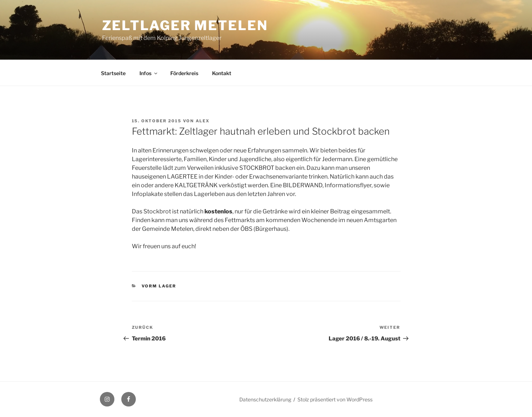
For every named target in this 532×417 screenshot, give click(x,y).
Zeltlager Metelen (185, 25)
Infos (149, 73)
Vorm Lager (159, 286)
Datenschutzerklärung (265, 399)
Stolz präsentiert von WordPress (335, 399)
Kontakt (222, 73)
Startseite (113, 73)
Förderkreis (184, 73)
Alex (203, 121)
